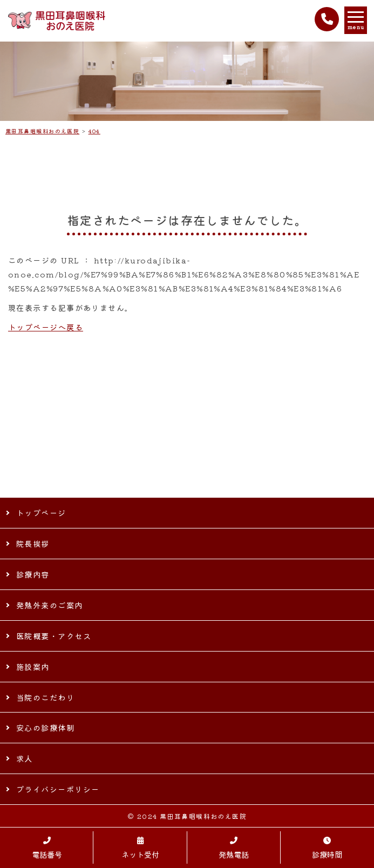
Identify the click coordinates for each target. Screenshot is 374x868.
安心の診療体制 (45, 727)
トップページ (41, 513)
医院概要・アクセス (54, 636)
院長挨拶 (33, 543)
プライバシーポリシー (58, 789)
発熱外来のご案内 (50, 605)
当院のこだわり (45, 697)
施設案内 (33, 666)
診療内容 (33, 574)
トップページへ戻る (46, 327)
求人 (25, 758)
